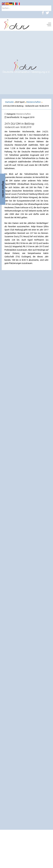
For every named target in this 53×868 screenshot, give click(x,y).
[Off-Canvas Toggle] (49, 24)
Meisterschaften (24, 114)
